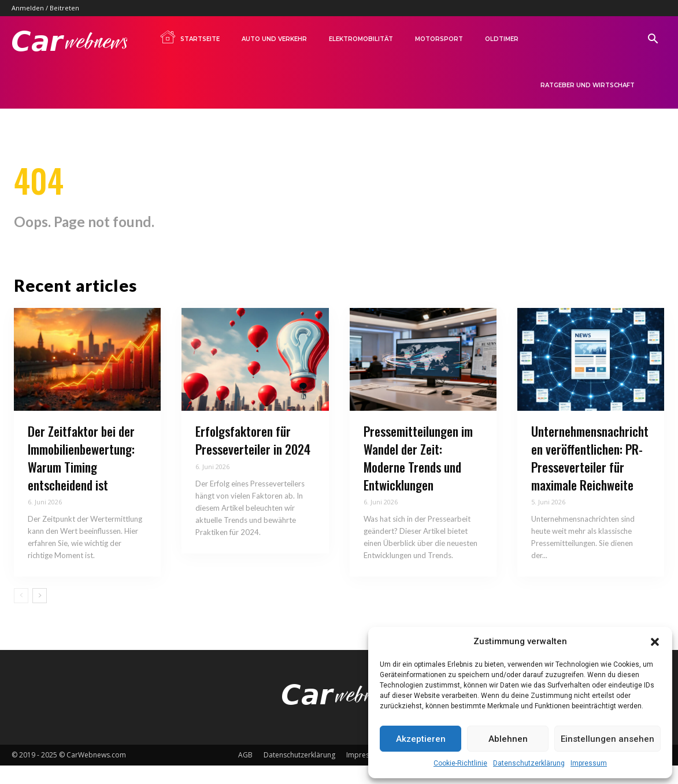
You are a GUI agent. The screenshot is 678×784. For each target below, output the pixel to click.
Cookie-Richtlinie (460, 763)
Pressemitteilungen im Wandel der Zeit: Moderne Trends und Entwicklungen (418, 477)
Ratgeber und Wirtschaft (588, 85)
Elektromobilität (361, 39)
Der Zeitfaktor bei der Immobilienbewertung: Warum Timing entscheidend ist (81, 477)
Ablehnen (508, 739)
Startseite (190, 37)
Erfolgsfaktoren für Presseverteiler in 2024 (253, 459)
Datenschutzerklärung (529, 763)
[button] (655, 642)
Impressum (589, 763)
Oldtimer (502, 39)
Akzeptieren (421, 739)
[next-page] (40, 615)
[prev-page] (21, 615)
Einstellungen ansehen (607, 739)
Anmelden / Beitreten (45, 8)
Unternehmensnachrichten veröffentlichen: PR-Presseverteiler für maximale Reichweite (590, 477)
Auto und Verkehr (274, 39)
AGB (245, 773)
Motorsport (439, 39)
